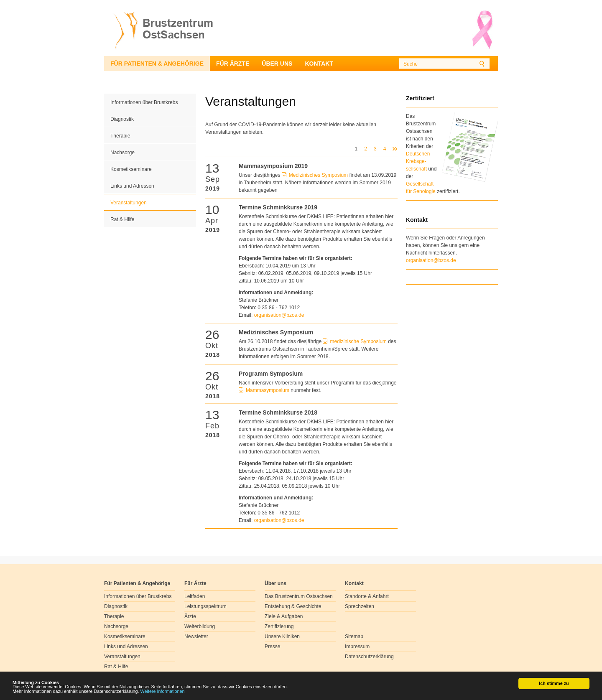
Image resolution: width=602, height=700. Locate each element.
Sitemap (354, 636)
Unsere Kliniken (282, 636)
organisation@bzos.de (431, 260)
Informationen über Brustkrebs (144, 102)
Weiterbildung (200, 626)
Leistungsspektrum (205, 606)
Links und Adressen (132, 186)
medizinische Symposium (358, 341)
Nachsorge (122, 153)
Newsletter (196, 636)
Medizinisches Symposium (318, 175)
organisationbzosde (279, 315)
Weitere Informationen (163, 692)
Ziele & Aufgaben (284, 616)
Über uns (277, 64)
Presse (272, 647)
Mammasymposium (268, 390)
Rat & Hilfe (122, 219)
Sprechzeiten (360, 606)
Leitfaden (195, 596)
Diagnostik (122, 119)
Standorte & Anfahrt (367, 596)
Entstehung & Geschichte (293, 606)
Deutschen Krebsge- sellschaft (418, 161)
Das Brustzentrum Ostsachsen (299, 596)
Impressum (357, 647)
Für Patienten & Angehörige (157, 64)
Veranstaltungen (129, 203)
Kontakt (319, 64)
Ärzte (190, 616)
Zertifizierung (279, 626)
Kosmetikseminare (131, 169)
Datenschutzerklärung (369, 657)
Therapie (120, 136)
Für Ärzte (233, 64)
